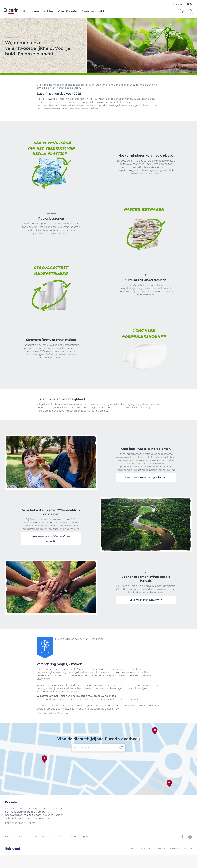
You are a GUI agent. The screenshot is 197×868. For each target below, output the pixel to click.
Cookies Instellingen (37, 837)
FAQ (8, 837)
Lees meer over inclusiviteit (146, 600)
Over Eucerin (68, 11)
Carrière (134, 849)
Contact (17, 837)
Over (144, 849)
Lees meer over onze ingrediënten (146, 477)
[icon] (191, 11)
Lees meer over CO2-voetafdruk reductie (51, 539)
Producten (31, 11)
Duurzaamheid (93, 11)
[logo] (12, 11)
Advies (48, 11)
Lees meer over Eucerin (20, 823)
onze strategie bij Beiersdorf (104, 709)
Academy (179, 4)
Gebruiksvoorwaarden (64, 837)
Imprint (84, 837)
